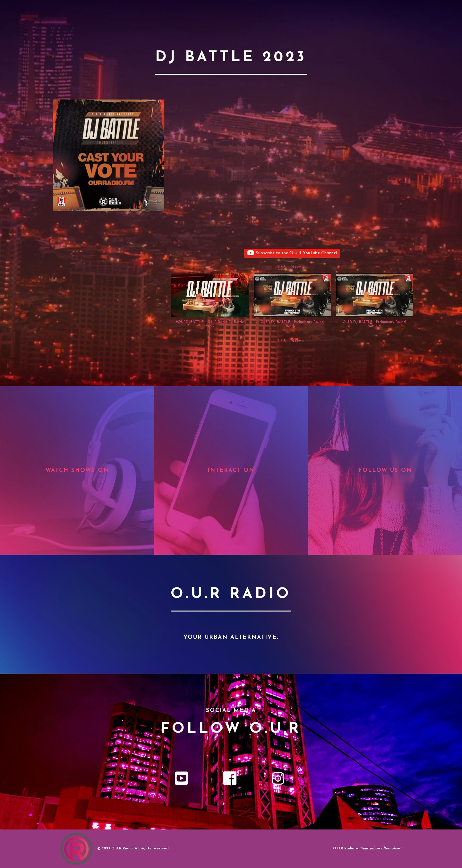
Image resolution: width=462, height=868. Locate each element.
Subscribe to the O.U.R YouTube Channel (292, 253)
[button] (298, 267)
